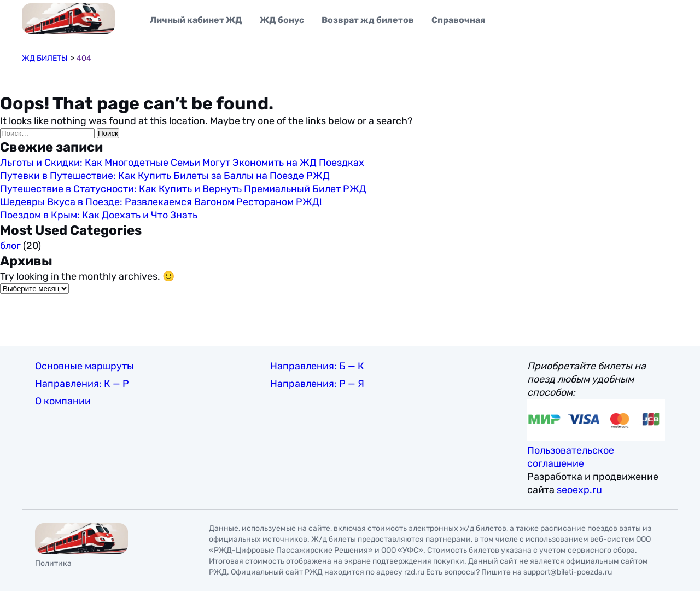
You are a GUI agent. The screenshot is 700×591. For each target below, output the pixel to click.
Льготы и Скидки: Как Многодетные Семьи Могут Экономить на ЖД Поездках (182, 163)
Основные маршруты (84, 366)
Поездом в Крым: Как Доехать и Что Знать (99, 215)
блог (10, 246)
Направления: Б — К (317, 366)
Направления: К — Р (82, 384)
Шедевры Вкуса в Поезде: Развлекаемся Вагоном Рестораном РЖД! (161, 202)
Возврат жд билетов (368, 20)
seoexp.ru (579, 490)
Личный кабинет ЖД (196, 20)
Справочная (459, 20)
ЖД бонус (282, 20)
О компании (63, 401)
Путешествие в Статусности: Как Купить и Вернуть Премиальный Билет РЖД (183, 189)
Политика (53, 563)
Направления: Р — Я (317, 384)
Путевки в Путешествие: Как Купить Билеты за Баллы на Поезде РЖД (165, 176)
